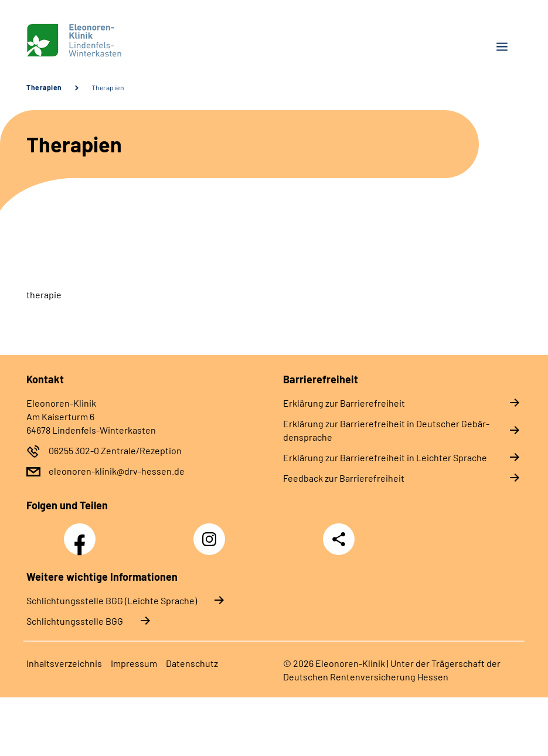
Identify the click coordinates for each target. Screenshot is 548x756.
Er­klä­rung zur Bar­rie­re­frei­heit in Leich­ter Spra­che (385, 457)
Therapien (44, 87)
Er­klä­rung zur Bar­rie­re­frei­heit (344, 403)
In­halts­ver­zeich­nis (64, 663)
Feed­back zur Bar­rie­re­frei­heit (344, 478)
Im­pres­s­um (134, 663)
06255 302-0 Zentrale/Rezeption (115, 450)
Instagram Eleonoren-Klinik (212, 542)
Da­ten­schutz (192, 663)
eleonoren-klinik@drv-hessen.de (117, 471)
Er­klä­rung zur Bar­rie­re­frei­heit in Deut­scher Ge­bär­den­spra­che (386, 430)
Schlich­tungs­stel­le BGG (75, 621)
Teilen (339, 539)
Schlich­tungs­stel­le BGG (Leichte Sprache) (112, 600)
